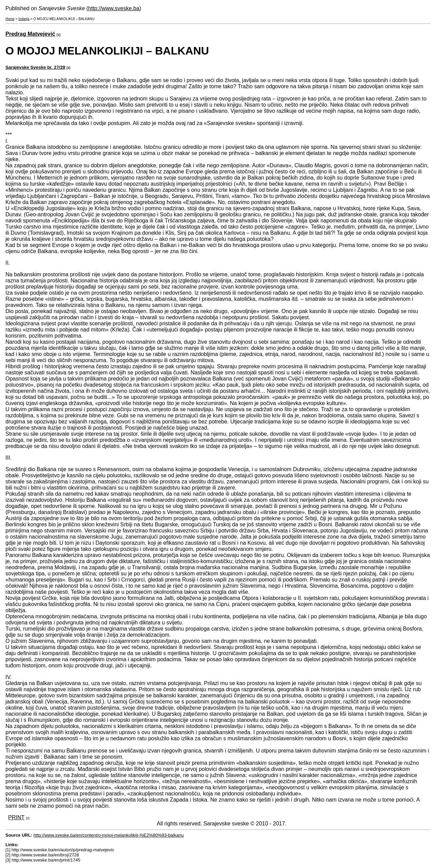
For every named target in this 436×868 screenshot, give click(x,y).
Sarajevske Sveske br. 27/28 (35, 67)
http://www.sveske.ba (114, 8)
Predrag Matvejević (30, 34)
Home (10, 19)
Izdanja (24, 19)
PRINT (16, 817)
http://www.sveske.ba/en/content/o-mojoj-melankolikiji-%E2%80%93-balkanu (108, 835)
